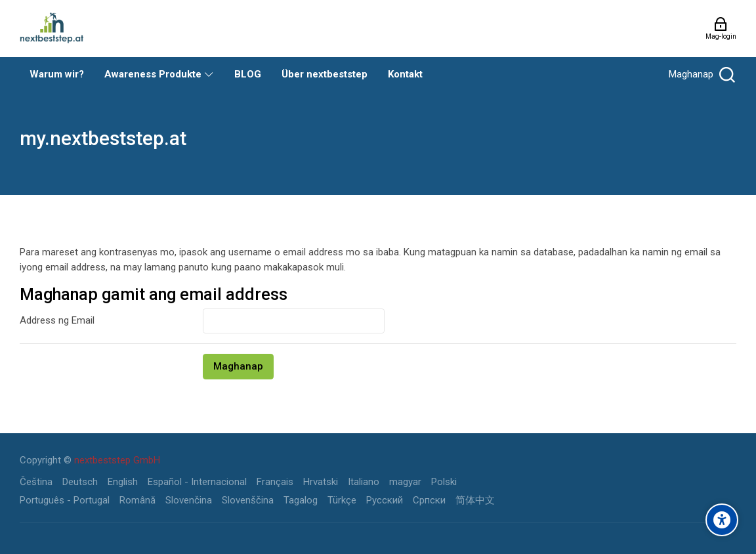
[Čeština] (36, 482)
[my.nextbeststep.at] (52, 28)
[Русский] (385, 501)
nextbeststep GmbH (117, 460)
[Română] (137, 501)
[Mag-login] (721, 28)
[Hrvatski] (321, 482)
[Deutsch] (80, 482)
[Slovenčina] (189, 501)
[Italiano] (364, 482)
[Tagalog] (301, 501)
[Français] (275, 482)
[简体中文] (475, 501)
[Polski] (444, 482)
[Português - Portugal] (65, 501)
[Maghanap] (701, 75)
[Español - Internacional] (197, 482)
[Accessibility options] (722, 520)
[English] (123, 482)
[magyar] (405, 482)
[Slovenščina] (248, 501)
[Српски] (429, 501)
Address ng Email (57, 320)
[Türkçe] (342, 501)
